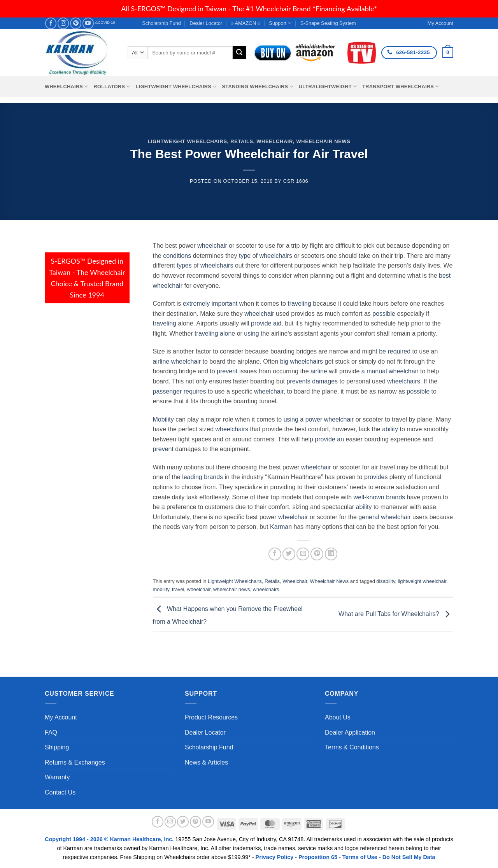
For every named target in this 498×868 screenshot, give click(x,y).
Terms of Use (360, 857)
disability (386, 581)
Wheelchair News (323, 141)
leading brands (203, 477)
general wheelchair (384, 517)
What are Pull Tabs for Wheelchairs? (396, 614)
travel (178, 589)
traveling (299, 304)
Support (280, 23)
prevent (227, 371)
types (184, 265)
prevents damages (312, 381)
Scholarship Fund (161, 23)
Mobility (163, 419)
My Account (61, 717)
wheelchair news (232, 589)
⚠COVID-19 (105, 22)
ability (390, 429)
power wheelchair (330, 419)
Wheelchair (275, 141)
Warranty (57, 777)
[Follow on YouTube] (88, 23)
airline (319, 371)
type (245, 256)
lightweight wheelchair (422, 581)
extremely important (210, 304)
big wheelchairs (302, 361)
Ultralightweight (328, 87)
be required (395, 351)
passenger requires (180, 391)
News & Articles (206, 762)
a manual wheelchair (390, 371)
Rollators (112, 87)
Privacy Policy (275, 857)
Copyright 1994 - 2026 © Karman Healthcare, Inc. (110, 839)
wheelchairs (275, 256)
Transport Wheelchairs (401, 87)
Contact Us (60, 792)
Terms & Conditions (352, 747)
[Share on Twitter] (289, 554)
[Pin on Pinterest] (317, 554)
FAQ (51, 732)
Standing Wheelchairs (257, 87)
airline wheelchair (177, 361)
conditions (177, 256)
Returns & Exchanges (75, 762)
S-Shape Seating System (328, 23)
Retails (242, 141)
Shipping (57, 747)
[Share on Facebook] (275, 554)
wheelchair (212, 246)
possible (384, 314)
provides (376, 477)
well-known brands (380, 497)
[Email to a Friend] (303, 554)
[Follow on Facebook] (51, 23)
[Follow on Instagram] (63, 23)
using (251, 333)
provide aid (266, 323)
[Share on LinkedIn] (331, 554)
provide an (329, 439)
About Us (338, 717)
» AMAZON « (246, 23)
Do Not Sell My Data (409, 857)
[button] (448, 52)
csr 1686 (296, 181)
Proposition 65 (318, 857)
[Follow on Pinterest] (76, 23)
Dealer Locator (206, 23)
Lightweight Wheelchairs (176, 87)
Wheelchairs (67, 87)
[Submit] (239, 52)
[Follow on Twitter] (183, 822)
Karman (281, 527)
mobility (161, 589)
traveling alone (215, 333)
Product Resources (211, 717)
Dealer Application (350, 732)
